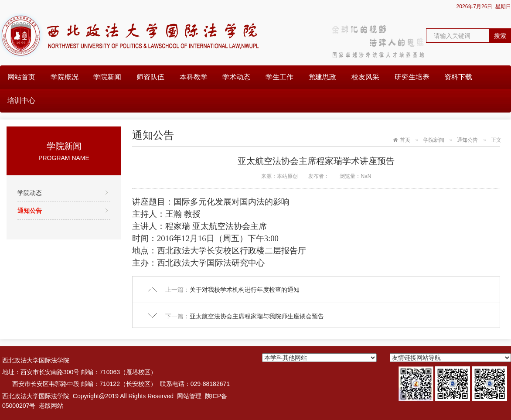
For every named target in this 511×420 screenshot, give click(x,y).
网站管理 (189, 396)
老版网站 (51, 406)
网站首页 (21, 77)
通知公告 (30, 211)
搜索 (500, 36)
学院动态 (30, 193)
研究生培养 (412, 77)
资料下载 (458, 77)
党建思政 (322, 77)
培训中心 (21, 101)
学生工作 (279, 77)
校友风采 (365, 77)
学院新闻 (107, 77)
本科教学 (194, 77)
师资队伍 (150, 77)
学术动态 (236, 77)
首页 (405, 140)
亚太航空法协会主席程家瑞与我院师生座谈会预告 (257, 316)
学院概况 (65, 77)
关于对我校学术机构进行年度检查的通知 (245, 290)
